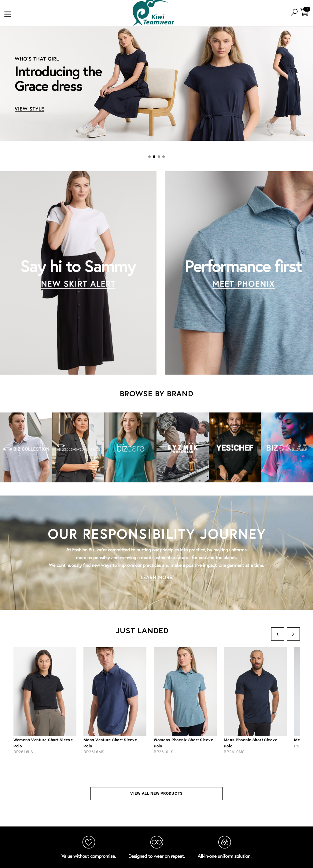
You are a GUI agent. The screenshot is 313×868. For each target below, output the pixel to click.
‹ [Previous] (278, 634)
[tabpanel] (156, 84)
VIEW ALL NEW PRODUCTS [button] (156, 793)
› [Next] (293, 634)
